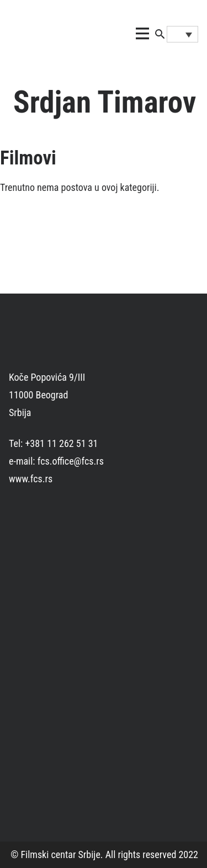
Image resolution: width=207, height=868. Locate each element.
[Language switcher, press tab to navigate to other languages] (182, 34)
